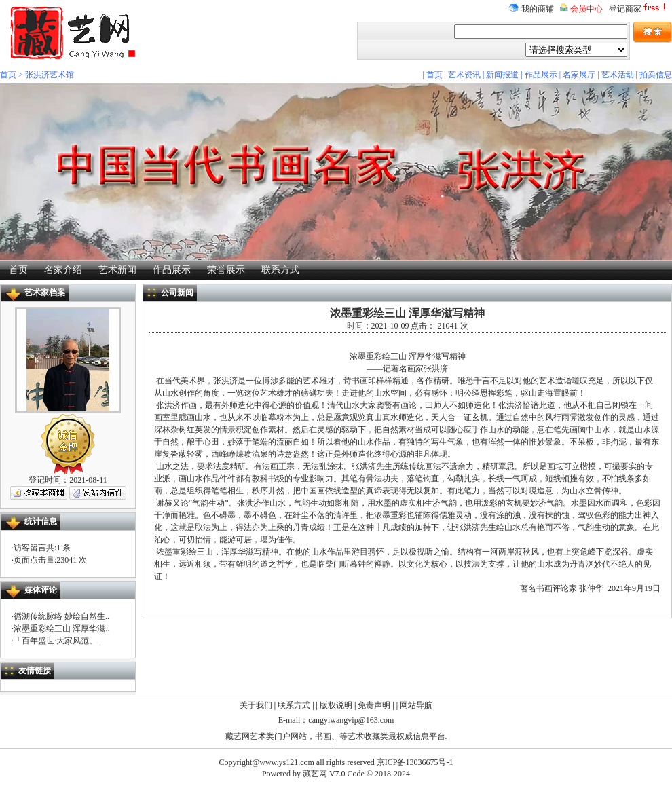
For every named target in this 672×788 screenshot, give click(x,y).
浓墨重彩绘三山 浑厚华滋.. (61, 628)
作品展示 (541, 75)
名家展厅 (579, 75)
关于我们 (256, 705)
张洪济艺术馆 (50, 75)
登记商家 (639, 9)
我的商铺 (531, 9)
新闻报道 (502, 75)
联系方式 (280, 270)
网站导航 (416, 705)
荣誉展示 (226, 270)
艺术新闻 (117, 270)
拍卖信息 (656, 75)
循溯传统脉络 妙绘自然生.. (61, 616)
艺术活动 (618, 75)
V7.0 (337, 774)
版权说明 (336, 705)
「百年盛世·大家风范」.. (57, 641)
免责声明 (374, 705)
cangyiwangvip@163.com (351, 720)
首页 (8, 75)
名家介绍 (63, 270)
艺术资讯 (464, 75)
